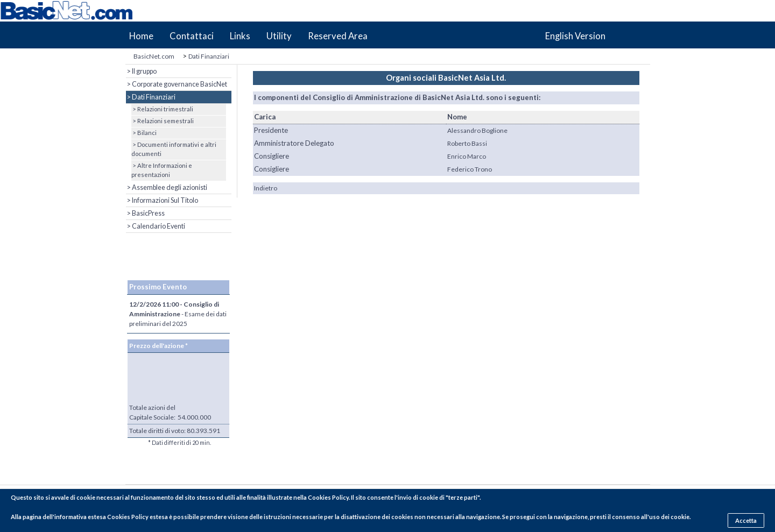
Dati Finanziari (209, 56)
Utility (279, 36)
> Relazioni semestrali (163, 121)
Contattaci (192, 36)
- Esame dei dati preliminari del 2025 (178, 314)
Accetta (746, 520)
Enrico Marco (467, 156)
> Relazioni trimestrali (162, 109)
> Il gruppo (141, 71)
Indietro (266, 188)
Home (141, 36)
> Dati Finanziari (151, 97)
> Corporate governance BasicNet (177, 84)
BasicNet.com (154, 56)
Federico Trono (470, 169)
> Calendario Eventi (156, 226)
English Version (575, 36)
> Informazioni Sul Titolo (162, 200)
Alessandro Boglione (477, 130)
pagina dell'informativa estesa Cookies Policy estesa (95, 517)
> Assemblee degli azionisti (167, 187)
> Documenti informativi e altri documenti (174, 149)
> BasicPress (145, 213)
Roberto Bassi (467, 143)
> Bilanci (144, 133)
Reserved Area (338, 36)
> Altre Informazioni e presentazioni (162, 170)
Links (240, 36)
